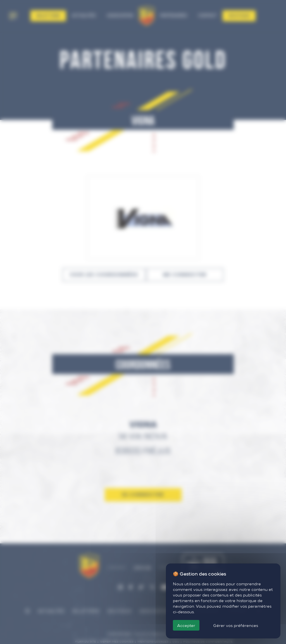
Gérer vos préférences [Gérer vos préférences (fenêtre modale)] (236, 625)
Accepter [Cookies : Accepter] (186, 625)
